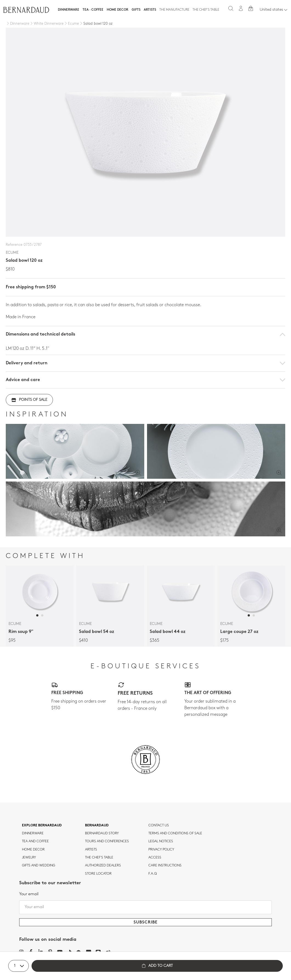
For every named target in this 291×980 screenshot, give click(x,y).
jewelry (29, 858)
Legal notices (161, 841)
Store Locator (98, 874)
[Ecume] (71, 24)
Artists (150, 10)
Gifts (136, 10)
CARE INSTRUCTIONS (165, 866)
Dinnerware (69, 10)
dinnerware (33, 833)
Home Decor (118, 10)
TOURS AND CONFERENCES (107, 841)
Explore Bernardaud (42, 826)
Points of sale (29, 400)
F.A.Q (153, 874)
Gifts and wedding (39, 866)
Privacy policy (161, 850)
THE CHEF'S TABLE (99, 858)
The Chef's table (206, 10)
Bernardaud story (102, 833)
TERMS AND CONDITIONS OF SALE (175, 833)
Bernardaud (97, 826)
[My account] (241, 8)
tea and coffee (35, 841)
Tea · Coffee (93, 10)
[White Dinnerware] (46, 24)
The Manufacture (174, 10)
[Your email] (145, 907)
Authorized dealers (103, 866)
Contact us (159, 826)
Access (155, 858)
